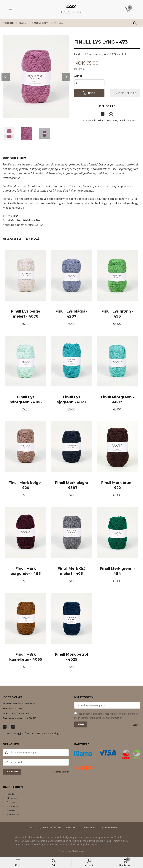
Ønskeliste (125, 93)
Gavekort (12, 811)
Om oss (11, 803)
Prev (6, 77)
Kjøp (89, 93)
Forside (10, 795)
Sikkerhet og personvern (81, 828)
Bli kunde (12, 799)
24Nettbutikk (78, 852)
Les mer (136, 726)
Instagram (12, 807)
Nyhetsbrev (109, 828)
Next (66, 77)
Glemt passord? (61, 773)
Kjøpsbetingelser (49, 828)
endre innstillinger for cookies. (83, 845)
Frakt (30, 828)
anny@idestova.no (21, 714)
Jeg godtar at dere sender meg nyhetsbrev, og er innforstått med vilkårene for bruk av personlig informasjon (106, 717)
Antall (79, 76)
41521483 (18, 709)
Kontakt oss (13, 815)
